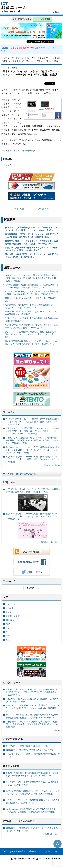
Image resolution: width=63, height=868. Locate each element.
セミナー (10, 612)
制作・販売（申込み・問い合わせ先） (19, 151)
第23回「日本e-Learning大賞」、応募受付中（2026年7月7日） (31, 300)
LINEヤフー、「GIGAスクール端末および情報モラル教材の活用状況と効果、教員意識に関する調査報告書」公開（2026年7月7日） (31, 278)
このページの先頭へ (57, 844)
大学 (8, 624)
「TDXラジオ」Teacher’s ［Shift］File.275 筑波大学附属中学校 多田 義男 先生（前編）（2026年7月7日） (33, 499)
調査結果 (10, 620)
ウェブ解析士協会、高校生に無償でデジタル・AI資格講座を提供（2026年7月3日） (32, 783)
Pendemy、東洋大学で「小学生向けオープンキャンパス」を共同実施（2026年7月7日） (32, 313)
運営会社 (6, 851)
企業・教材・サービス (20, 58)
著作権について (36, 851)
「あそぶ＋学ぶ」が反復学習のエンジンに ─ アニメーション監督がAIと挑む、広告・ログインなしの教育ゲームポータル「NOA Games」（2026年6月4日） (32, 431)
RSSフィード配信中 (32, 552)
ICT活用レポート (12, 683)
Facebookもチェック (32, 562)
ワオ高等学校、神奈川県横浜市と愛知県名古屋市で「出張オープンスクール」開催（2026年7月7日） (31, 326)
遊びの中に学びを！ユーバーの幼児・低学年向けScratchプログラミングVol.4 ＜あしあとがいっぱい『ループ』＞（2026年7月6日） (33, 422)
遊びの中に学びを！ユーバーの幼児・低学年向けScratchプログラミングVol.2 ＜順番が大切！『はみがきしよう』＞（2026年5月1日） (33, 459)
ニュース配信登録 (42, 19)
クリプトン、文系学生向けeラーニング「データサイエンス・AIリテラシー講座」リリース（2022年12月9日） (31, 229)
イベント (10, 608)
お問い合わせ (51, 851)
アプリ (9, 628)
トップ (4, 58)
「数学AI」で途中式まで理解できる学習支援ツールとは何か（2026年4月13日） (32, 700)
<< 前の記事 (19, 209)
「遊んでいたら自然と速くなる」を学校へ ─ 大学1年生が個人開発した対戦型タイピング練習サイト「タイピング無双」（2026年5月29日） (32, 440)
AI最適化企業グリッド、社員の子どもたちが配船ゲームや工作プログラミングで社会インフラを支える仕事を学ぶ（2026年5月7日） (32, 692)
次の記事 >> (44, 209)
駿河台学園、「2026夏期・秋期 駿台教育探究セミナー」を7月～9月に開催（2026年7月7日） (31, 306)
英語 (8, 640)
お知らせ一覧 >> (52, 834)
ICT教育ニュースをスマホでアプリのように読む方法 (30, 750)
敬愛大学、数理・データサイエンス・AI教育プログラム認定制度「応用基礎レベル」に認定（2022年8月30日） (31, 242)
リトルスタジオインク (12, 165)
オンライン (11, 604)
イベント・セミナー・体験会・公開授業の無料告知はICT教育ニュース (33, 755)
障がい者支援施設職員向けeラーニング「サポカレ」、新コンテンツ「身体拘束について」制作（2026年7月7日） (31, 342)
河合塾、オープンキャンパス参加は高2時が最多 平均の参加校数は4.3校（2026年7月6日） (33, 801)
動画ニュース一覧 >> (50, 542)
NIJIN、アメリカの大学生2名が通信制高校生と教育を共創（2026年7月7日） (32, 320)
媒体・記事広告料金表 (22, 19)
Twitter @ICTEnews (32, 572)
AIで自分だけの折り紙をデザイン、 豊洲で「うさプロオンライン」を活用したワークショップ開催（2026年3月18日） (32, 708)
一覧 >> (56, 730)
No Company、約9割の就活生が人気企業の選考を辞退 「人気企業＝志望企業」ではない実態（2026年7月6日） (31, 810)
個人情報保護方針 (19, 851)
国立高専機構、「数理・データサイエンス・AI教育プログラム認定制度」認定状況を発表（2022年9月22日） (31, 236)
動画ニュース (10, 482)
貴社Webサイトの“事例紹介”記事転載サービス (27, 746)
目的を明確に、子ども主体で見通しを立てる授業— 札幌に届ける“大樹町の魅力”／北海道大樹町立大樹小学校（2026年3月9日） (32, 724)
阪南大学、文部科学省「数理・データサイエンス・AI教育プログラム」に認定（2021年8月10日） (31, 249)
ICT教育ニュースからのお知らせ (20, 821)
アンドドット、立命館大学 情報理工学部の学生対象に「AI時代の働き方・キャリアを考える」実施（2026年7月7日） (32, 334)
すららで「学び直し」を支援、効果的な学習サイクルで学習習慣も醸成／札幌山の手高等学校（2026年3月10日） (32, 716)
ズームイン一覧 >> (51, 465)
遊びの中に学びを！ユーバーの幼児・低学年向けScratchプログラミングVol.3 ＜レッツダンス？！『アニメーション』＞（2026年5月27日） (33, 450)
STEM (9, 636)
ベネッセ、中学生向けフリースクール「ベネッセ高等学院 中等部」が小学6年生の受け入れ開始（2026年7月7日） (31, 293)
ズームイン (9, 412)
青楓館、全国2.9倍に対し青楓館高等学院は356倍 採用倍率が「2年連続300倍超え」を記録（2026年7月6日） (32, 774)
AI (7, 632)
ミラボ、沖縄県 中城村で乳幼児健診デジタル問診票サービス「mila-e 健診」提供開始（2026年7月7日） (32, 286)
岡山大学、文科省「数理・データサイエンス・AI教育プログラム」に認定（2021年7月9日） (31, 256)
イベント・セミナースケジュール (21, 474)
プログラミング (13, 616)
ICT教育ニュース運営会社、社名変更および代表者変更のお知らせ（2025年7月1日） (33, 829)
